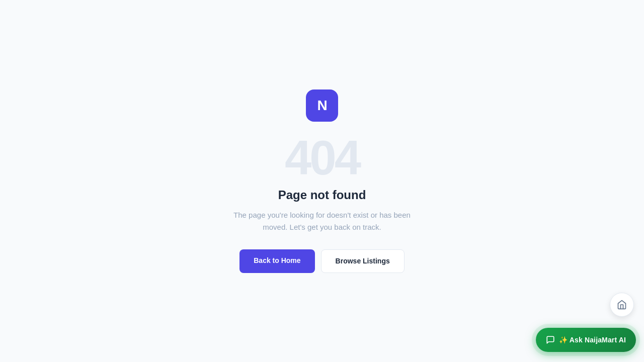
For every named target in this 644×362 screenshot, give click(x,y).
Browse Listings (363, 261)
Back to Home (277, 260)
